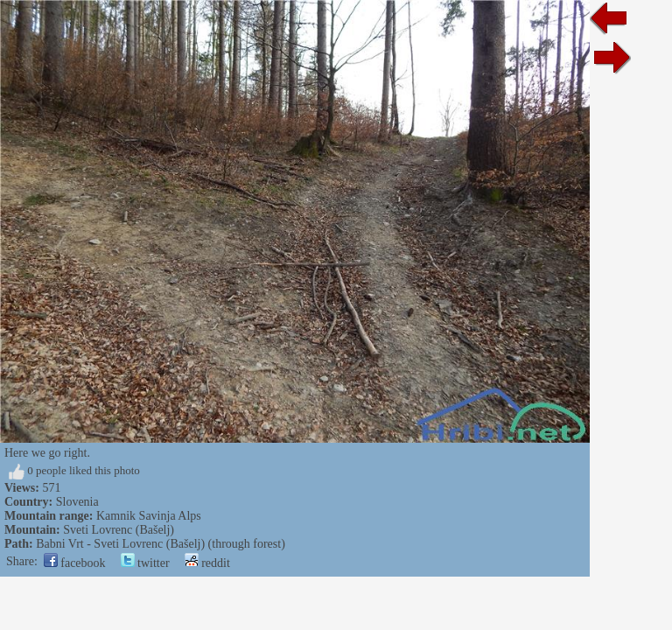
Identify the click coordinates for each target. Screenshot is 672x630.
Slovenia (77, 502)
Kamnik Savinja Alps (149, 516)
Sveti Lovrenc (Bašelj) (119, 530)
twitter (145, 563)
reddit (207, 563)
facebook (75, 563)
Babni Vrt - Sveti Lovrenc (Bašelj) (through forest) (161, 544)
